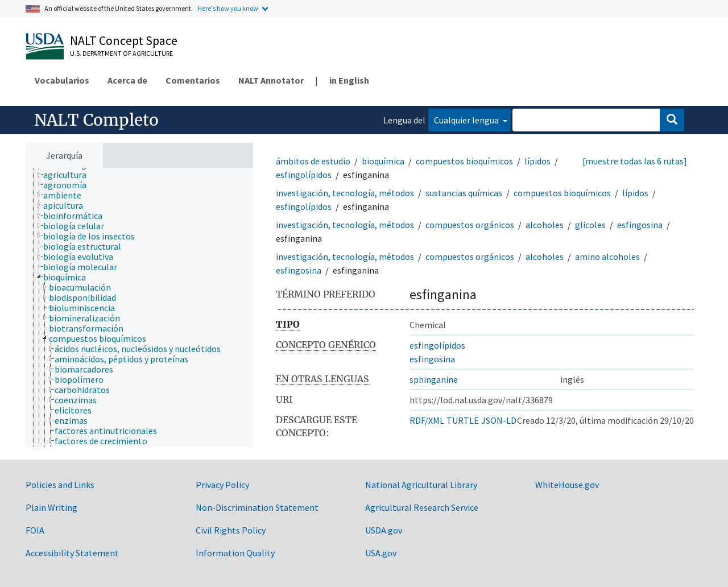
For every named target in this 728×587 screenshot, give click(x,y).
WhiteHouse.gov (567, 485)
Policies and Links (60, 485)
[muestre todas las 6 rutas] (635, 161)
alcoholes (545, 225)
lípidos (537, 161)
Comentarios (193, 80)
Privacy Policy (222, 485)
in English (349, 80)
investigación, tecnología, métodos (345, 193)
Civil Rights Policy (231, 530)
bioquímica (383, 161)
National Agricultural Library (421, 485)
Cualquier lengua (467, 120)
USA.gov (381, 553)
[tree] (139, 307)
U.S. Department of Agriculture (121, 53)
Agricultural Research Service (422, 507)
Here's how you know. (229, 8)
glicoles (590, 225)
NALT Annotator (271, 80)
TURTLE (463, 420)
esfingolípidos (304, 175)
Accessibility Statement (72, 553)
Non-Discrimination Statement (257, 507)
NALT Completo (96, 120)
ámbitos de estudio (313, 161)
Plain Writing (51, 507)
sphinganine (434, 379)
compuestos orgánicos (470, 225)
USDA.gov (384, 530)
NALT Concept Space (124, 40)
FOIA (35, 530)
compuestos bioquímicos (464, 161)
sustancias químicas (464, 193)
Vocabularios (62, 80)
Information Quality (235, 553)
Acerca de (127, 80)
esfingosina (640, 225)
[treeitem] (70, 175)
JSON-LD (499, 420)
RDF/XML (427, 420)
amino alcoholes (607, 257)
